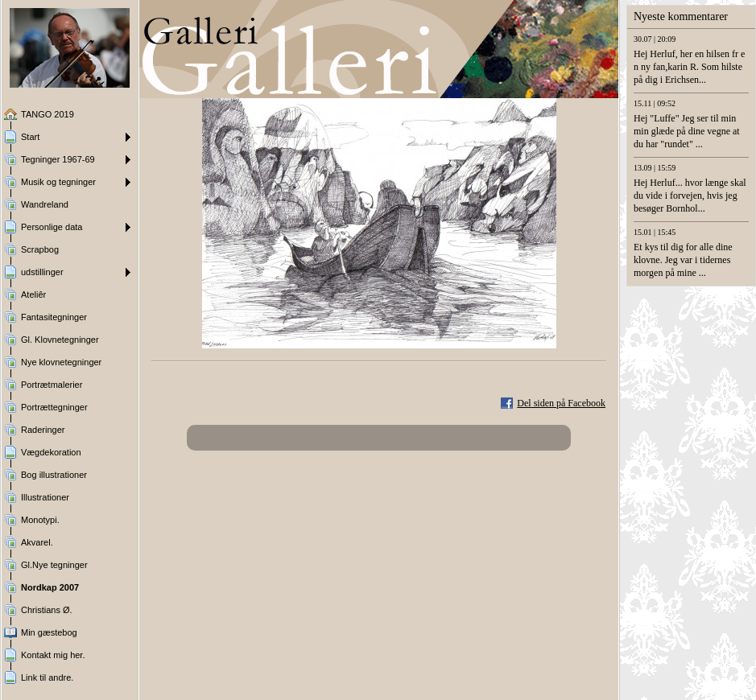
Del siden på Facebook (561, 403)
